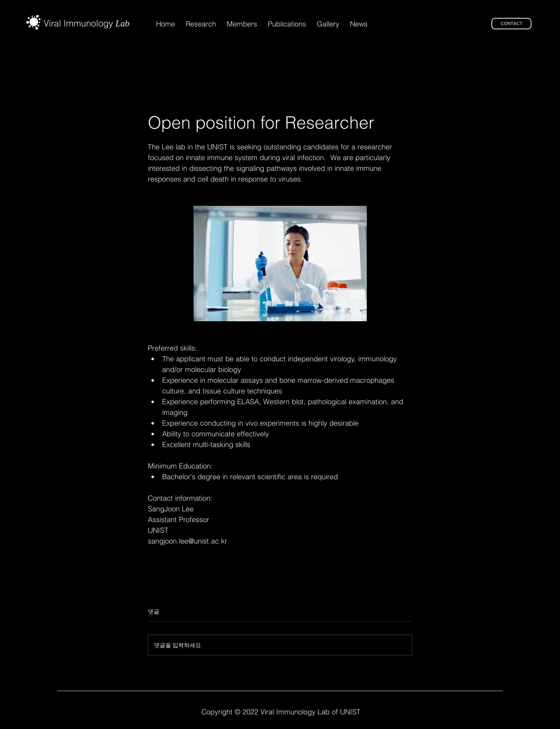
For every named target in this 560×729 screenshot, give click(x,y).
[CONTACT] (511, 24)
